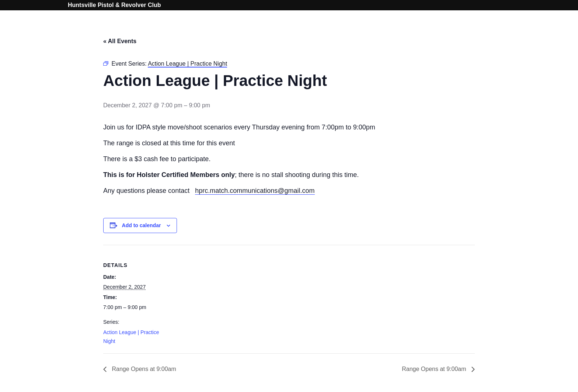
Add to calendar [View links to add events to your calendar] (142, 225)
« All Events (120, 41)
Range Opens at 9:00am (143, 369)
